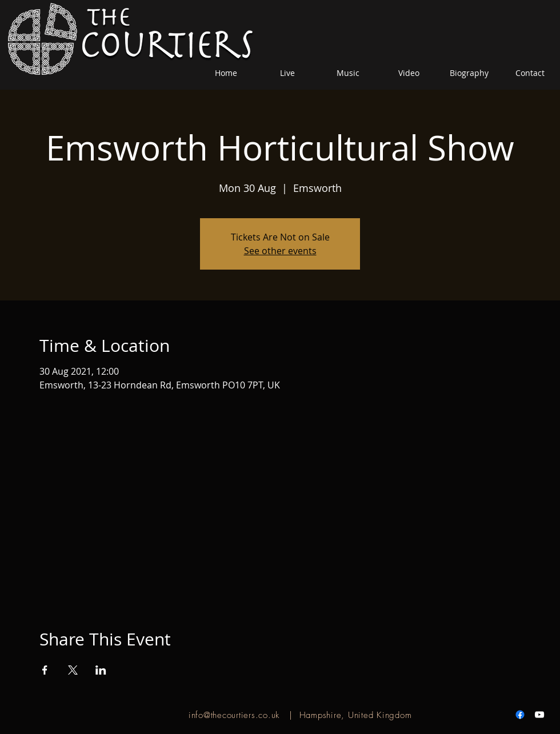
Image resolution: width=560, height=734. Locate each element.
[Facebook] (520, 715)
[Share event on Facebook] (45, 670)
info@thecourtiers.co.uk (234, 715)
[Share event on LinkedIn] (101, 670)
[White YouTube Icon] (539, 715)
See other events (280, 251)
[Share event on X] (73, 670)
